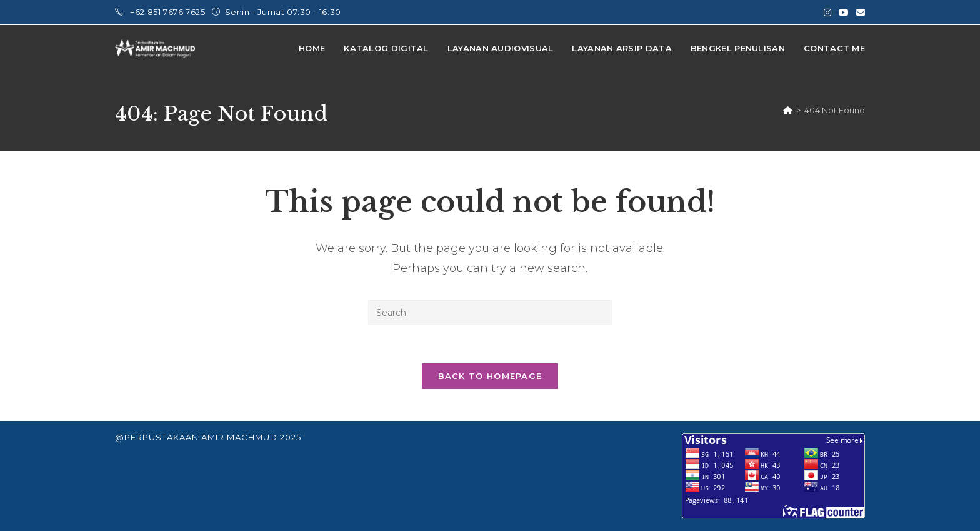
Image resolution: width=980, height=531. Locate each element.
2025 (291, 437)
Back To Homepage (490, 376)
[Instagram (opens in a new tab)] (827, 13)
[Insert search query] (490, 313)
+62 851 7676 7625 (169, 12)
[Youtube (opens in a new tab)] (844, 13)
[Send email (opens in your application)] (859, 13)
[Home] (788, 110)
